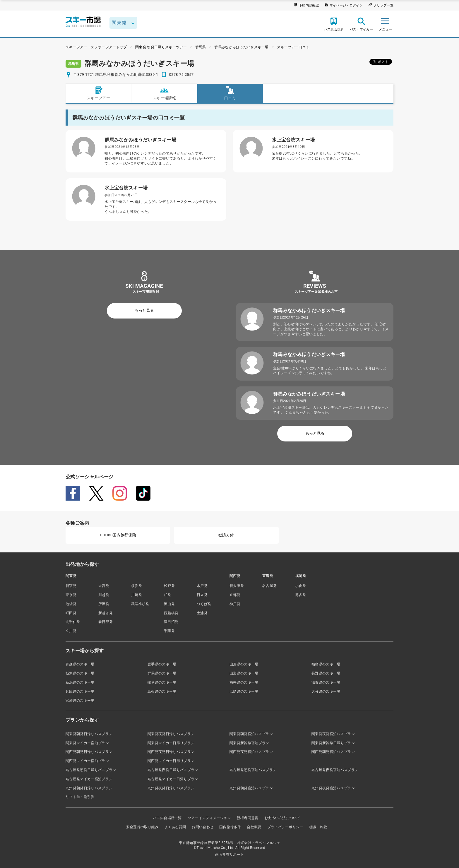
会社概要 (254, 827)
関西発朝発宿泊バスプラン (333, 752)
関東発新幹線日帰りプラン (333, 743)
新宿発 (71, 586)
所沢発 (104, 604)
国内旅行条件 (230, 827)
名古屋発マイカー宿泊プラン (89, 779)
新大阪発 (237, 586)
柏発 (168, 595)
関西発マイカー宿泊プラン (87, 761)
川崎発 (137, 595)
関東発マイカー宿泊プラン (87, 743)
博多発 (300, 595)
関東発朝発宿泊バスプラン (251, 734)
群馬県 (201, 47)
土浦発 (202, 613)
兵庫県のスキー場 (80, 691)
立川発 (71, 631)
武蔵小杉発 (140, 604)
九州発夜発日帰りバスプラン (171, 788)
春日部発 (106, 622)
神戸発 (235, 604)
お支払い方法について (282, 818)
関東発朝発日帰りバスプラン (89, 734)
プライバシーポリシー (285, 827)
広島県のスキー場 (244, 691)
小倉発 (300, 586)
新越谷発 (106, 613)
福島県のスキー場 (326, 664)
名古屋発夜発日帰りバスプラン (173, 770)
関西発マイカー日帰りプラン (171, 761)
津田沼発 (171, 622)
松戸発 (169, 586)
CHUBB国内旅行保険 (118, 535)
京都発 (235, 595)
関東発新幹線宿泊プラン (249, 743)
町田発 (71, 613)
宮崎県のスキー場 (80, 701)
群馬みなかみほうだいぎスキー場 (241, 47)
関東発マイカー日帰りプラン (171, 743)
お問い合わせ (203, 827)
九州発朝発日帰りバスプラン (89, 788)
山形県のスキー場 (244, 664)
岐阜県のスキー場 (162, 682)
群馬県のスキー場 (162, 673)
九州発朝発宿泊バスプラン (251, 788)
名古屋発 (269, 586)
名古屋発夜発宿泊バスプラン (335, 770)
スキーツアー (98, 93)
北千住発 (73, 622)
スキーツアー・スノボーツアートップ (96, 47)
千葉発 (169, 631)
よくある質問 (175, 827)
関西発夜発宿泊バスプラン (251, 752)
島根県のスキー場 (162, 691)
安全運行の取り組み (142, 827)
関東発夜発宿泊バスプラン (333, 734)
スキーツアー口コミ (293, 47)
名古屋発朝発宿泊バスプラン (253, 770)
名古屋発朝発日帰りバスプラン (91, 770)
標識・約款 (318, 827)
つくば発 (204, 604)
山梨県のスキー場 (244, 673)
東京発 (71, 595)
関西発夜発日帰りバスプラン (171, 752)
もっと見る (144, 310)
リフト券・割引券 (80, 797)
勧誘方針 (226, 535)
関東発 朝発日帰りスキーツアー (161, 47)
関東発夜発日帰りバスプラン (171, 734)
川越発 (104, 595)
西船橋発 (171, 613)
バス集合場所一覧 (167, 818)
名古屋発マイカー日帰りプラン (173, 779)
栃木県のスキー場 (80, 673)
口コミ (230, 93)
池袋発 (71, 604)
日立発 (202, 595)
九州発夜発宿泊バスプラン (333, 788)
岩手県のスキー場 (162, 664)
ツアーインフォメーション (209, 818)
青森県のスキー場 (80, 664)
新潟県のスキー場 (80, 682)
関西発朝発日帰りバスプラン (89, 752)
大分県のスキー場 (326, 691)
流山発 (169, 604)
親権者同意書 (248, 818)
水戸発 (202, 586)
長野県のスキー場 (326, 673)
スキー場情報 (164, 93)
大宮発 (104, 586)
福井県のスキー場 (244, 682)
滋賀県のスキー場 (326, 682)
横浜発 (137, 586)
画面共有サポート (230, 855)
